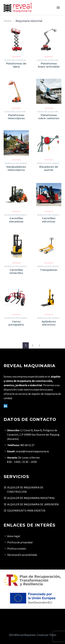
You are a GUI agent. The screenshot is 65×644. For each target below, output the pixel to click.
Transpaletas (49, 270)
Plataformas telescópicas (16, 117)
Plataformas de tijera (16, 65)
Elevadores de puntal (49, 168)
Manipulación (12, 163)
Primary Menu (58, 8)
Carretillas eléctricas (49, 220)
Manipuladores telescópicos (16, 168)
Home (7, 21)
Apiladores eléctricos (49, 323)
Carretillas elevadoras (16, 220)
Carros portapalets (16, 323)
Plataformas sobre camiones (49, 117)
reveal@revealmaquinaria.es (32, 451)
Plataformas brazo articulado (49, 65)
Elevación (10, 60)
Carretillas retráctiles (16, 271)
